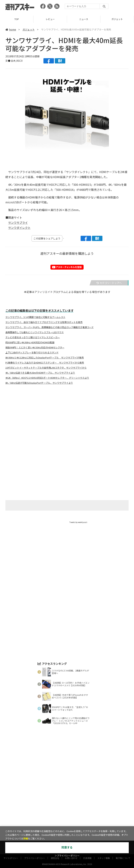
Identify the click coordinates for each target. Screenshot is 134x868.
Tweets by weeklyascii (78, 522)
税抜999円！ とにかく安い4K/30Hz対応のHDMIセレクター (35, 347)
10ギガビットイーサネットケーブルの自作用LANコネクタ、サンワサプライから (46, 368)
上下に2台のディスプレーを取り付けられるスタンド (32, 353)
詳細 (26, 839)
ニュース (84, 19)
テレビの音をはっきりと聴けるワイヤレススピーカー (33, 337)
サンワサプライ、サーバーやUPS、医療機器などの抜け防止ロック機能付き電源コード (50, 327)
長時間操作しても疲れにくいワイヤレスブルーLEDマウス (35, 332)
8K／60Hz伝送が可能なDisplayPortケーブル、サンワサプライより (39, 383)
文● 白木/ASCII (14, 61)
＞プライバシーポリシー (67, 856)
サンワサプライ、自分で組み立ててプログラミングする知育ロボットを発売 (44, 322)
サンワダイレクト (19, 228)
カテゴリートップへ (109, 283)
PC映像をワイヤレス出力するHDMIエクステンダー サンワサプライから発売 (45, 363)
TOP (17, 19)
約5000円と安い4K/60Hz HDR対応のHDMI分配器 (30, 342)
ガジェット (117, 19)
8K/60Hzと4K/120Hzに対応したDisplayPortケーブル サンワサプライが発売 (45, 358)
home (11, 29)
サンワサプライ (18, 223)
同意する (67, 848)
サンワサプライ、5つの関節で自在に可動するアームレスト (35, 317)
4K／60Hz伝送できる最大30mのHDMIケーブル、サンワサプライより (40, 373)
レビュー (50, 19)
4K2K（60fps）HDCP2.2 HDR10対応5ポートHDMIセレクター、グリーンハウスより (47, 378)
